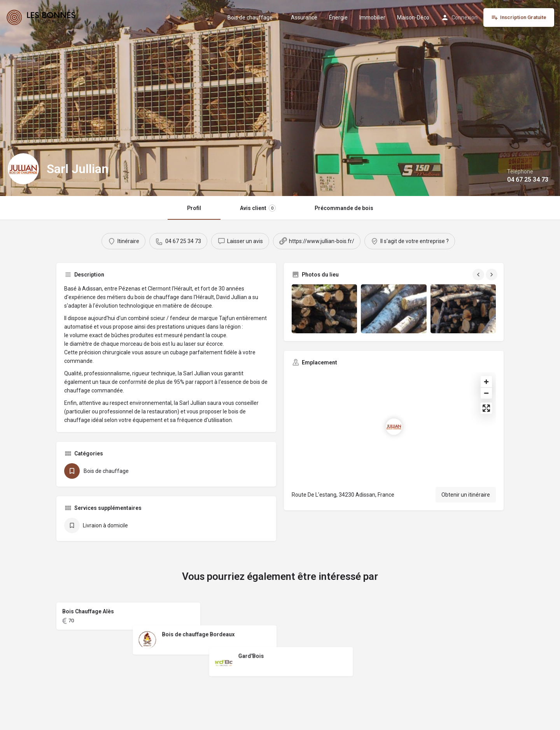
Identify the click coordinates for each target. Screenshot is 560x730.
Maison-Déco (413, 18)
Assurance (304, 18)
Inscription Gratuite (519, 18)
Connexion (465, 18)
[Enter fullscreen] (486, 408)
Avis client (258, 208)
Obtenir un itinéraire (466, 495)
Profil (194, 208)
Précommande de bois (344, 208)
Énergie (338, 18)
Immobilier (372, 18)
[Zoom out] (486, 393)
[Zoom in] (486, 382)
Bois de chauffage (250, 18)
